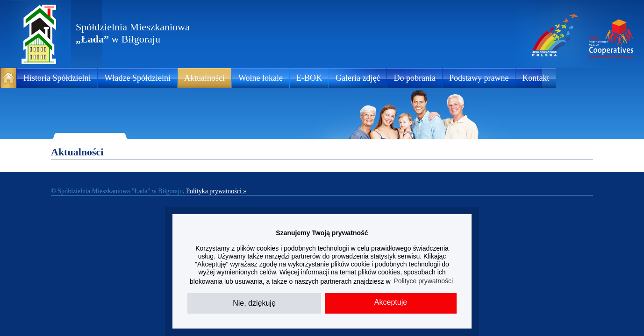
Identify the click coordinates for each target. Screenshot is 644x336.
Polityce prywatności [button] (423, 281)
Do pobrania (414, 78)
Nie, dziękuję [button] (254, 303)
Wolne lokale (261, 78)
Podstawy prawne (479, 78)
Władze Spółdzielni (137, 78)
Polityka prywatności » (216, 191)
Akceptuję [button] (391, 302)
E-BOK (309, 78)
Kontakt (536, 78)
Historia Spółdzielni (57, 78)
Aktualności (204, 78)
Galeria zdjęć (358, 78)
